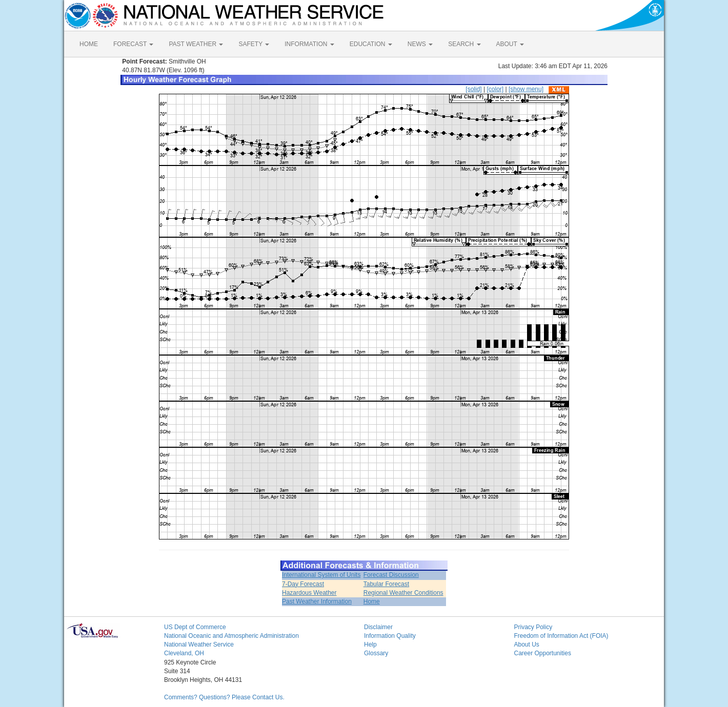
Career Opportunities (543, 653)
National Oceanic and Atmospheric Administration (231, 636)
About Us (527, 644)
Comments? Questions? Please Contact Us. (224, 697)
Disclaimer (378, 627)
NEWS (420, 44)
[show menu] (526, 89)
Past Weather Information (317, 601)
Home (372, 601)
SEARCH (464, 44)
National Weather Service (199, 644)
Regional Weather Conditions (403, 593)
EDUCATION (371, 44)
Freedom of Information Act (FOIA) (561, 636)
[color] (495, 89)
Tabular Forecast (386, 584)
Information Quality (390, 636)
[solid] (473, 89)
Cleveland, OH (184, 653)
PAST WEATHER (196, 44)
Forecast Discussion (391, 575)
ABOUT (510, 44)
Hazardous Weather (309, 593)
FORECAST (133, 44)
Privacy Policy (533, 627)
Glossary (376, 653)
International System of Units (321, 575)
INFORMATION (309, 44)
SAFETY (254, 44)
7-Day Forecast (303, 584)
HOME (89, 44)
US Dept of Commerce (195, 627)
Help (370, 644)
